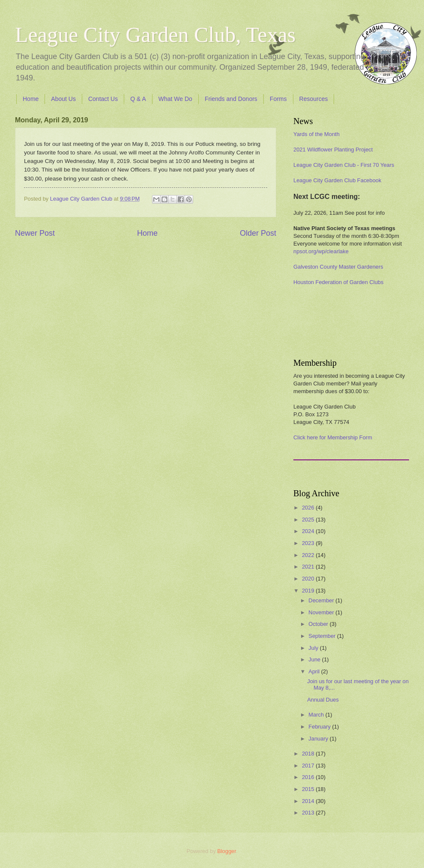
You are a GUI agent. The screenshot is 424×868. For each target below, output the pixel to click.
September (323, 636)
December (322, 600)
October (319, 624)
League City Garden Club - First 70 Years (344, 165)
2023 (309, 543)
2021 (309, 567)
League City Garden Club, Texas (155, 35)
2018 (309, 754)
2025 (309, 520)
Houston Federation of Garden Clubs (338, 282)
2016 (309, 777)
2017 (309, 766)
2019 (309, 591)
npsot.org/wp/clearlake (321, 251)
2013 (309, 813)
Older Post (258, 233)
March (317, 715)
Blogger (227, 851)
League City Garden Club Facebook (337, 180)
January (319, 739)
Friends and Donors (231, 99)
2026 (309, 508)
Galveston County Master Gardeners (338, 267)
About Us (63, 99)
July (314, 648)
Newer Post (35, 233)
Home (31, 99)
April (315, 671)
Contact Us (103, 99)
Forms (278, 99)
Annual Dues (323, 700)
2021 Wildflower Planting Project (333, 150)
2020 (309, 579)
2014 (309, 801)
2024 (309, 531)
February (320, 727)
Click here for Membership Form (333, 437)
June (315, 659)
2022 (309, 555)
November (322, 612)
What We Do (175, 99)
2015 (309, 789)
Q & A (138, 99)
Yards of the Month (317, 134)
